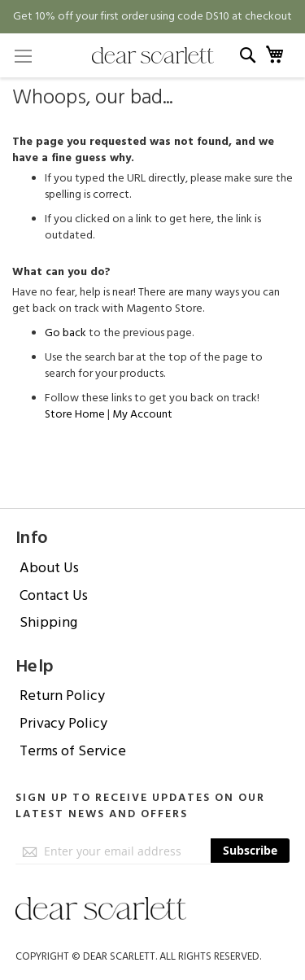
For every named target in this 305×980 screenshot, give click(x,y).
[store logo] (153, 55)
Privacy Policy (63, 723)
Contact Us (54, 595)
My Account (142, 414)
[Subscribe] (250, 851)
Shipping (48, 622)
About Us (49, 568)
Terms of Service (73, 751)
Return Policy (62, 696)
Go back (65, 333)
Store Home (75, 414)
